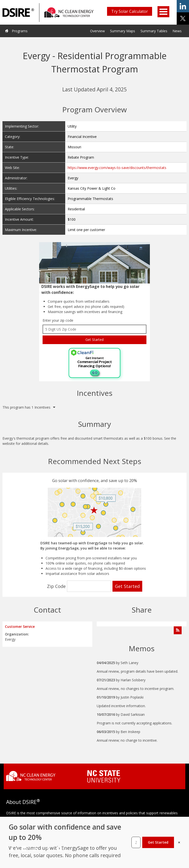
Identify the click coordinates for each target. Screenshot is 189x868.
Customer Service (20, 626)
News (177, 31)
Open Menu (163, 12)
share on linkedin (183, 6)
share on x (183, 18)
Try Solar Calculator (130, 11)
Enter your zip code (58, 320)
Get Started (158, 842)
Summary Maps (123, 31)
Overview (97, 31)
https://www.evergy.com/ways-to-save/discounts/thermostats (117, 168)
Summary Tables (154, 31)
